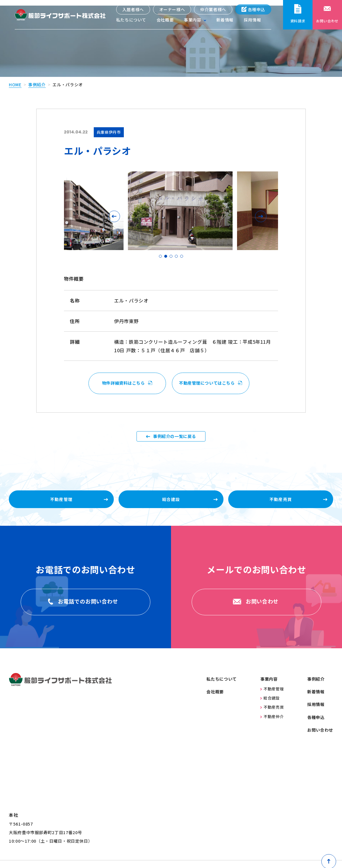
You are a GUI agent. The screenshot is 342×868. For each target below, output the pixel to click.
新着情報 (225, 21)
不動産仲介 (272, 726)
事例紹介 (37, 79)
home (15, 79)
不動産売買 (272, 716)
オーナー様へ (172, 9)
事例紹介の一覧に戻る (175, 436)
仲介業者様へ (213, 9)
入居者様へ (133, 9)
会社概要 (165, 21)
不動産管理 (272, 698)
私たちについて (131, 21)
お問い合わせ (320, 739)
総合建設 (270, 707)
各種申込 (253, 9)
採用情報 (253, 21)
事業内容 (269, 688)
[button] (116, 211)
